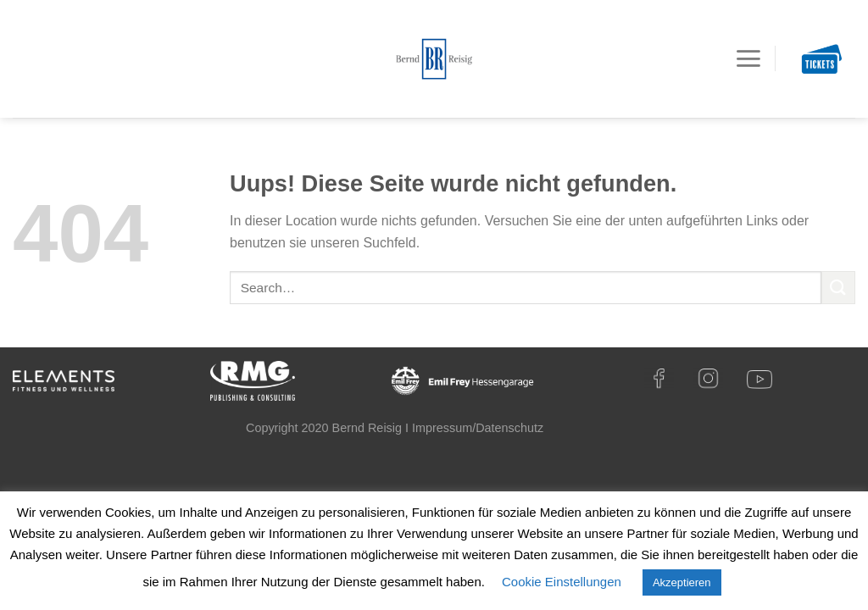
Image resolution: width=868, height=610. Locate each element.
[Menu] (748, 58)
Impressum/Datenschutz (478, 428)
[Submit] (838, 288)
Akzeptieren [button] (682, 582)
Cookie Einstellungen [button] (562, 582)
